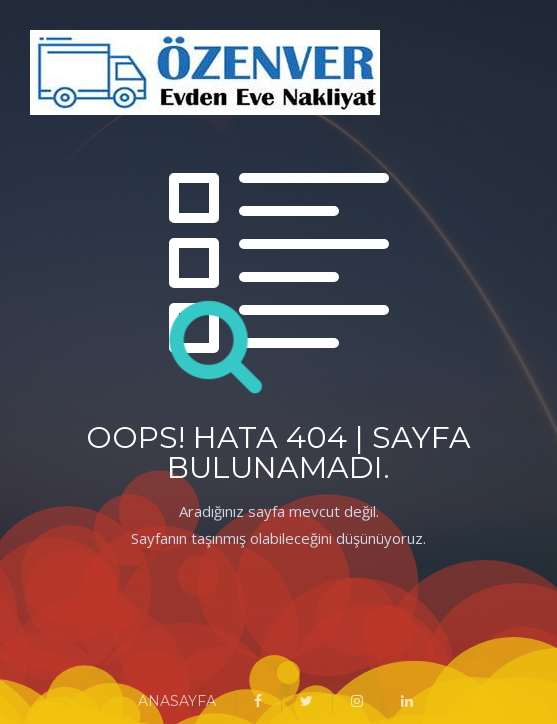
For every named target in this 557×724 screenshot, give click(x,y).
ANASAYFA (177, 701)
